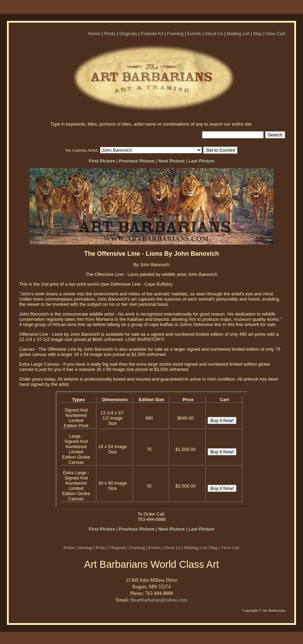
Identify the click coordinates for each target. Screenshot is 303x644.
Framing (175, 34)
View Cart (275, 34)
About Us (214, 34)
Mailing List (238, 34)
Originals (128, 34)
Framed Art (152, 34)
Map (258, 34)
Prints (110, 34)
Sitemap (85, 547)
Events (194, 34)
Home (94, 34)
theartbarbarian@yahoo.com (159, 600)
